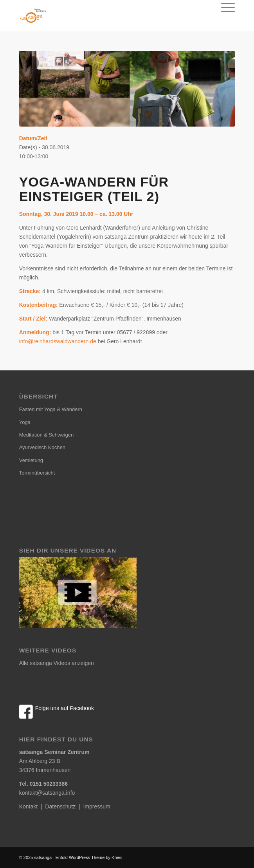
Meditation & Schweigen (46, 435)
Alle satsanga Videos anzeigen (57, 663)
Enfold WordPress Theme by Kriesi (89, 857)
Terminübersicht (37, 473)
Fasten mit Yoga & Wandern (51, 409)
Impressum (96, 806)
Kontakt (28, 806)
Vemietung (31, 460)
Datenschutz (60, 806)
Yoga (25, 422)
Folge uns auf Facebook (65, 708)
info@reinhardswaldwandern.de (58, 341)
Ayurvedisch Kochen (42, 447)
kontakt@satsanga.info (47, 793)
